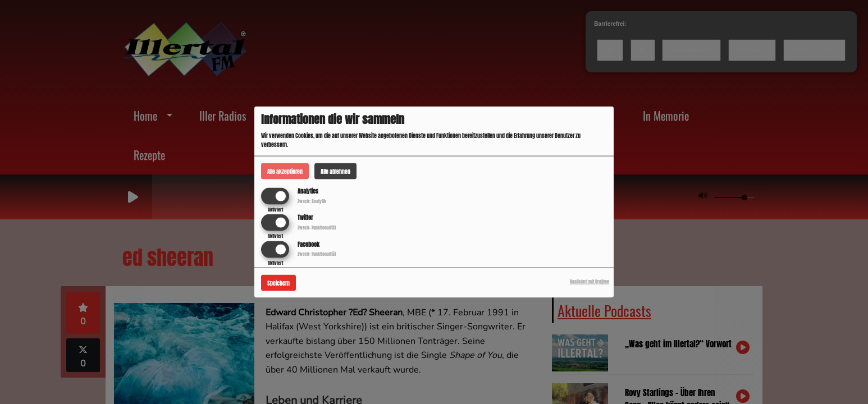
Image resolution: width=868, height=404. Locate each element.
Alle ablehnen (335, 171)
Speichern (278, 283)
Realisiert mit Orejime (590, 281)
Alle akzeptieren (285, 171)
